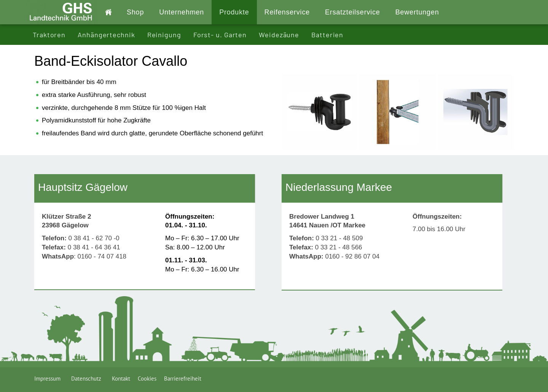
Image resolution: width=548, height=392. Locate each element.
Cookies (147, 379)
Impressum (49, 379)
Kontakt (121, 379)
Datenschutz (88, 379)
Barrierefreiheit (183, 379)
